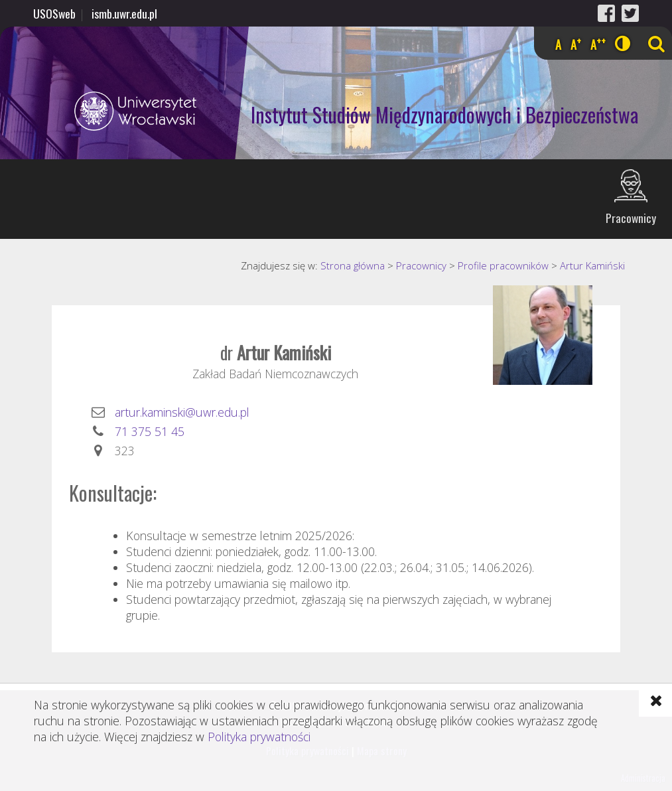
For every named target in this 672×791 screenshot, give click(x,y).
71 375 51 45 (150, 431)
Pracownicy (631, 218)
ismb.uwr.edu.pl (124, 13)
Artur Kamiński (592, 265)
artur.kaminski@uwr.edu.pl (182, 412)
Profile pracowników (503, 265)
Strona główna (353, 265)
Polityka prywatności (259, 737)
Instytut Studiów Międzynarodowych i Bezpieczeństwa (444, 114)
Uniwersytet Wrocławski (101, 111)
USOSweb (54, 13)
